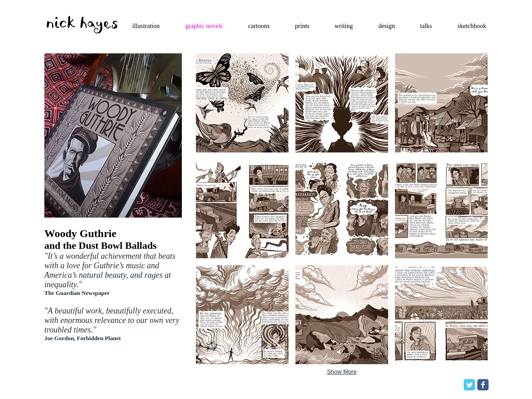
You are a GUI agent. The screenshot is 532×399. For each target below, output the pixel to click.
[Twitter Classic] (469, 385)
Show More (342, 372)
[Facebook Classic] (483, 385)
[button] (242, 103)
